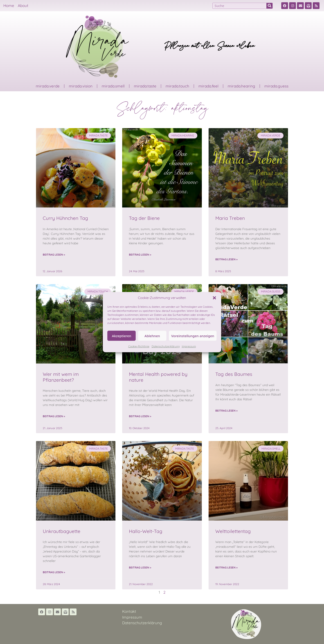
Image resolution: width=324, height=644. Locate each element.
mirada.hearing (241, 86)
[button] (214, 298)
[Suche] (269, 6)
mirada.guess (276, 86)
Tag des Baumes (234, 374)
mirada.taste (145, 86)
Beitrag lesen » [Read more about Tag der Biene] (140, 255)
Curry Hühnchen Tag (65, 218)
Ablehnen (152, 336)
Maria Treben (230, 218)
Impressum (189, 346)
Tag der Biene (144, 218)
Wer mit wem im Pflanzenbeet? (61, 377)
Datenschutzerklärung (166, 346)
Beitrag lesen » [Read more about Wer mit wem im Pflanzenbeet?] (54, 416)
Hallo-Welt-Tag (146, 531)
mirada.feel (208, 86)
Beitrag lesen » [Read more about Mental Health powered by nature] (140, 416)
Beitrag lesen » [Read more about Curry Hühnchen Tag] (54, 255)
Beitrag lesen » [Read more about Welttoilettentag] (226, 567)
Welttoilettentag (233, 531)
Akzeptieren (121, 336)
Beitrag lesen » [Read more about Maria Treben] (226, 259)
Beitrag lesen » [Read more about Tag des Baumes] (226, 411)
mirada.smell (113, 86)
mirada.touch (177, 86)
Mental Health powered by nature (158, 377)
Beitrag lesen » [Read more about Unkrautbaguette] (54, 572)
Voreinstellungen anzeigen (193, 336)
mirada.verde (48, 86)
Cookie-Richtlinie (139, 346)
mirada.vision (81, 86)
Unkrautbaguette (62, 531)
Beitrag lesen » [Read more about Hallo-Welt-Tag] (140, 567)
